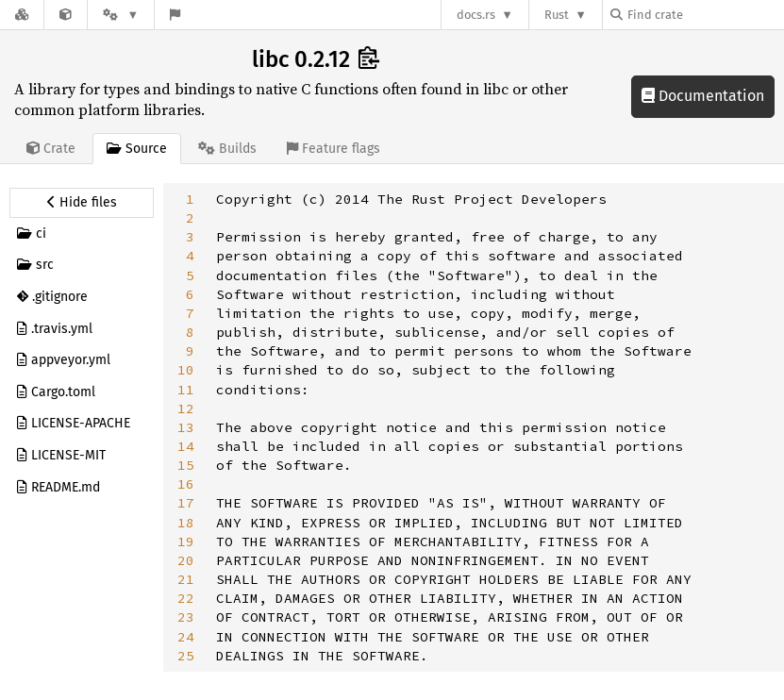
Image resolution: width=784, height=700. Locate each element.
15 (186, 465)
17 (186, 503)
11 (186, 390)
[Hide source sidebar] (82, 203)
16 (186, 484)
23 (186, 617)
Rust (557, 15)
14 (186, 446)
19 (186, 542)
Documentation (703, 96)
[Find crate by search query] (705, 15)
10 (186, 370)
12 (186, 408)
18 (186, 523)
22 (186, 598)
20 (186, 560)
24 (186, 637)
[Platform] (121, 15)
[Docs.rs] (22, 15)
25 (186, 656)
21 (186, 579)
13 (186, 427)
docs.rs (476, 15)
